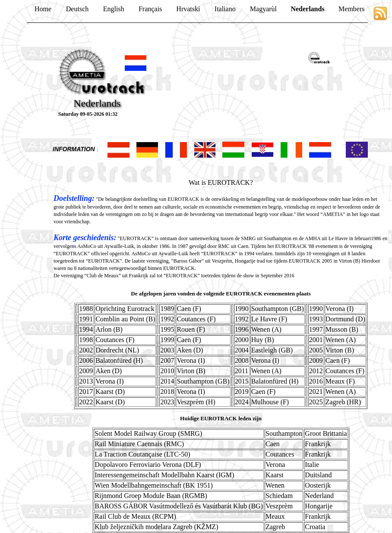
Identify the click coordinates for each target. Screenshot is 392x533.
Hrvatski (188, 9)
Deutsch (77, 9)
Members (351, 9)
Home (43, 9)
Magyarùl (263, 9)
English (114, 9)
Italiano (225, 9)
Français (150, 9)
